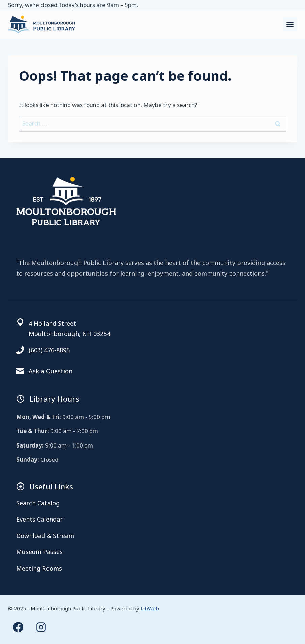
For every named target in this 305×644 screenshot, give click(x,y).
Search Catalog (38, 503)
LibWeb (150, 608)
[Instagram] (41, 627)
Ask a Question (51, 371)
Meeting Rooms (39, 568)
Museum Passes (39, 552)
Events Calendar (39, 519)
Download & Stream (45, 536)
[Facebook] (18, 627)
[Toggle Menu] (290, 24)
